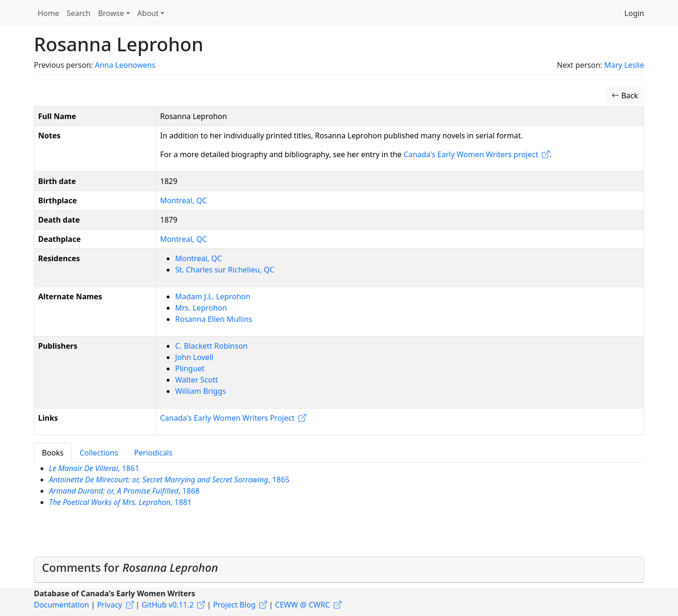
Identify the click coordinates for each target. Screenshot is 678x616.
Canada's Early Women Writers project (471, 154)
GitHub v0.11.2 (168, 605)
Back (625, 96)
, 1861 (94, 468)
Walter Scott (197, 380)
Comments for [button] (130, 567)
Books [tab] (53, 453)
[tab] (339, 570)
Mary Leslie (624, 65)
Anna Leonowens (125, 65)
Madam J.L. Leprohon (213, 296)
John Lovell (194, 357)
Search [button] (79, 13)
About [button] (148, 13)
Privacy (109, 605)
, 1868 (124, 491)
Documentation (61, 605)
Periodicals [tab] (153, 453)
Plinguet (190, 368)
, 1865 (169, 480)
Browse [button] (111, 13)
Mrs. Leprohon (201, 308)
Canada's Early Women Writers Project (227, 418)
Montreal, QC (183, 200)
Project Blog (234, 605)
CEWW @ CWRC (303, 605)
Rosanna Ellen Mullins (214, 319)
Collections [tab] (99, 453)
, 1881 (120, 502)
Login (634, 13)
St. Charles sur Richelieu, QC (225, 270)
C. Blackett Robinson (211, 346)
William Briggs (201, 391)
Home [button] (48, 13)
